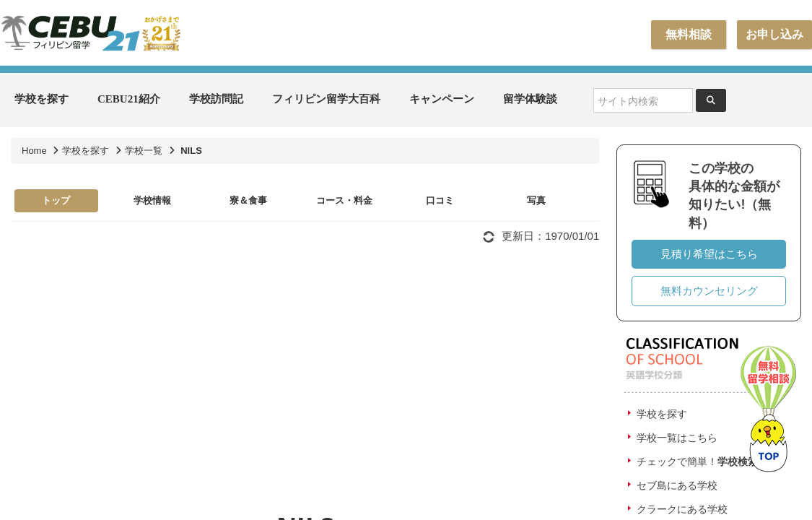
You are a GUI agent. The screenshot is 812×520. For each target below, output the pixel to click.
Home (34, 151)
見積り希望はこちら (709, 254)
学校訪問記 (216, 99)
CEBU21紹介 (129, 99)
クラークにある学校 (682, 509)
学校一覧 (144, 151)
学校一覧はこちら (677, 438)
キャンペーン (442, 99)
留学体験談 (530, 99)
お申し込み (774, 34)
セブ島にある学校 (677, 485)
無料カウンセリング (709, 291)
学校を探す (42, 99)
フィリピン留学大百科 (326, 99)
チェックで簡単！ (697, 461)
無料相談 (689, 34)
